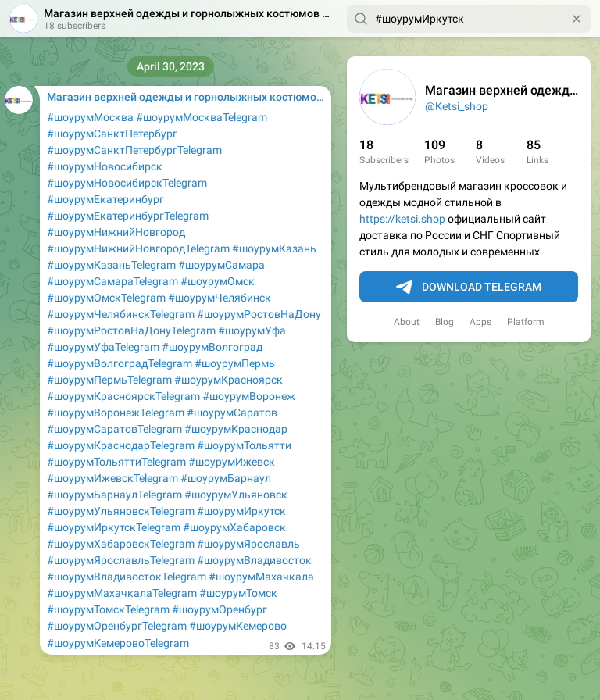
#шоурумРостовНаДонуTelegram (131, 330)
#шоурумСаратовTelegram (114, 429)
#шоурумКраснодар (236, 429)
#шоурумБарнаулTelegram (114, 495)
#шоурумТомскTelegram (108, 609)
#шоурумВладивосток (254, 560)
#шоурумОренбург (220, 609)
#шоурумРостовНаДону (259, 314)
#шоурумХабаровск (234, 527)
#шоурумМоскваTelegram (202, 117)
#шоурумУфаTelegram (103, 347)
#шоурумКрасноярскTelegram (123, 396)
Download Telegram (469, 287)
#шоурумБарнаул (226, 478)
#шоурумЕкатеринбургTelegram (128, 216)
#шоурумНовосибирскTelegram (127, 183)
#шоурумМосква (90, 117)
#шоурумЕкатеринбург (105, 199)
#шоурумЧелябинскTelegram (121, 314)
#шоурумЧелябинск (220, 298)
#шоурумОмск (218, 281)
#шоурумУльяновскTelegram (121, 511)
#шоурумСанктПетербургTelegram (134, 150)
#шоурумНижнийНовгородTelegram (138, 248)
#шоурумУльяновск (236, 495)
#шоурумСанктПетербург (112, 134)
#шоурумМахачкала (261, 577)
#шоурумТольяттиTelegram (116, 462)
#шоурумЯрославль (248, 544)
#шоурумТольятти (244, 445)
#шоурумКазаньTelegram (111, 265)
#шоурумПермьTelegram (109, 380)
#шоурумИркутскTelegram (114, 527)
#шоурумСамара (221, 265)
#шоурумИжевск (232, 462)
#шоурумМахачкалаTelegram (122, 593)
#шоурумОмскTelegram (106, 298)
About (407, 322)
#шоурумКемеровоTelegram (118, 643)
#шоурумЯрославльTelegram (121, 560)
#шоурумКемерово (238, 626)
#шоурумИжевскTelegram (112, 478)
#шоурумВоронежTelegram (116, 412)
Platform (526, 322)
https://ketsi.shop (402, 219)
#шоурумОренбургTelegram (117, 626)
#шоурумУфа (252, 330)
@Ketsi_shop (457, 106)
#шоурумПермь (235, 363)
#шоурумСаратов (232, 412)
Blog (445, 322)
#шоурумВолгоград (212, 347)
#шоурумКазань (274, 248)
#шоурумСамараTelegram (112, 281)
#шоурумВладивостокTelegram (127, 577)
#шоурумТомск (238, 593)
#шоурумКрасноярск (229, 380)
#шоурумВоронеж (249, 396)
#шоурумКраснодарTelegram (121, 445)
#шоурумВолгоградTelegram (120, 363)
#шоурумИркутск (241, 511)
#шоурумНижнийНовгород (116, 232)
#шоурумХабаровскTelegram (121, 544)
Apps (480, 322)
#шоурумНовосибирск (105, 166)
